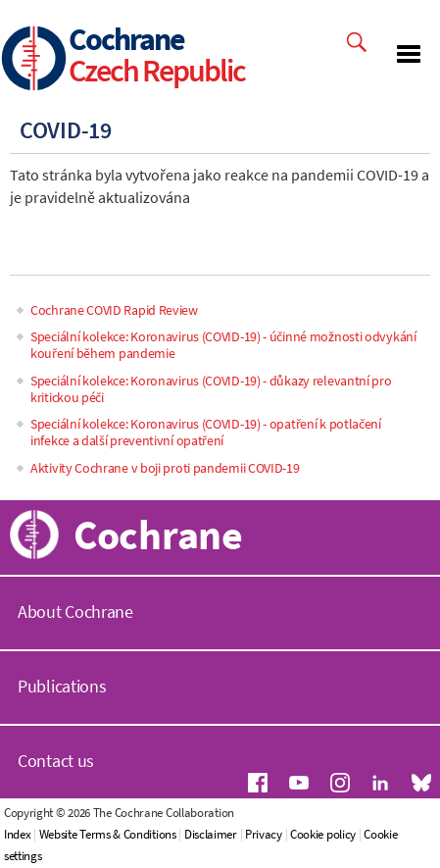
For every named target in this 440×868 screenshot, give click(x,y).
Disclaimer (211, 834)
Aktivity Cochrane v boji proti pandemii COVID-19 (165, 468)
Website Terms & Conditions (108, 834)
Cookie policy (323, 834)
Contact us (56, 761)
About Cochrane (75, 612)
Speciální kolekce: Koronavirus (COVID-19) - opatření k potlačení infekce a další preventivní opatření (206, 432)
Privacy (264, 834)
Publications (62, 686)
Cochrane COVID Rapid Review (114, 310)
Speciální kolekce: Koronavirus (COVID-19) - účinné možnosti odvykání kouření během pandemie (223, 345)
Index (18, 834)
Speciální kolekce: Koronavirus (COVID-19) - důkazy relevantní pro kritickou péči (211, 389)
